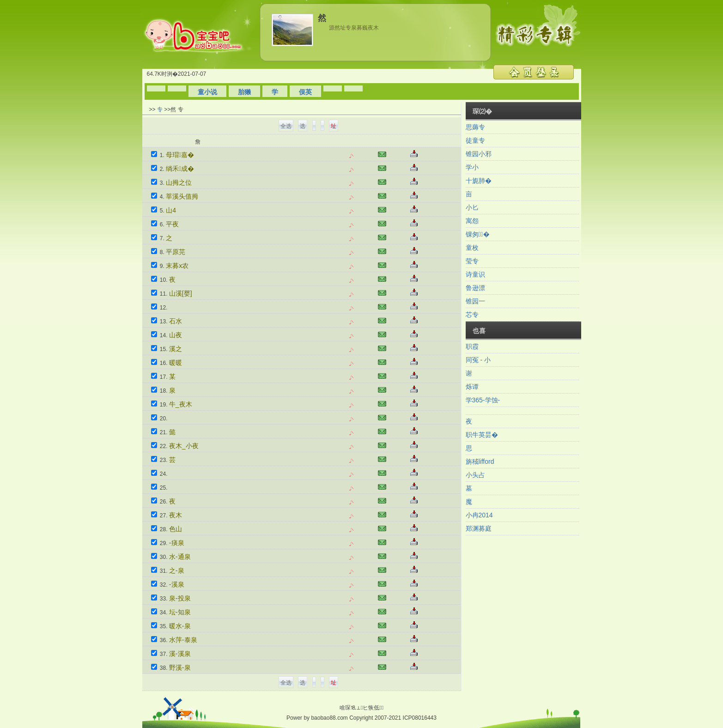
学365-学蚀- (483, 400)
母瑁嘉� (180, 155)
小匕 (472, 207)
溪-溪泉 (180, 654)
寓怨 (472, 221)
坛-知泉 (180, 612)
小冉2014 (479, 515)
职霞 (472, 346)
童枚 (472, 248)
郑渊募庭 (479, 528)
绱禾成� (180, 169)
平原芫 (176, 252)
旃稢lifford (480, 461)
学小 (472, 167)
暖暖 (176, 363)
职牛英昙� (482, 435)
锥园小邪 (479, 154)
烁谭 (472, 387)
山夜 (176, 335)
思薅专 (475, 127)
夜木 (176, 515)
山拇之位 (179, 182)
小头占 (475, 475)
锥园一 (475, 301)
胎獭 (244, 92)
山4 (171, 210)
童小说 (207, 92)
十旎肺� (479, 181)
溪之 (176, 349)
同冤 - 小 (478, 360)
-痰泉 (177, 543)
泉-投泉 (180, 598)
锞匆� (478, 234)
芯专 (472, 315)
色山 (176, 529)
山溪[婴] (181, 293)
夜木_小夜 (184, 446)
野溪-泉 (180, 667)
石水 (176, 321)
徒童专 (475, 140)
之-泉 (177, 570)
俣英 (305, 92)
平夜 (172, 224)
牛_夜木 (181, 404)
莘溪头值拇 (182, 196)
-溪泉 (177, 584)
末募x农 (177, 266)
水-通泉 (180, 557)
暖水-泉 (180, 626)
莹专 (472, 261)
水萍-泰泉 (183, 640)
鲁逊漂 (475, 288)
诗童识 (475, 274)
